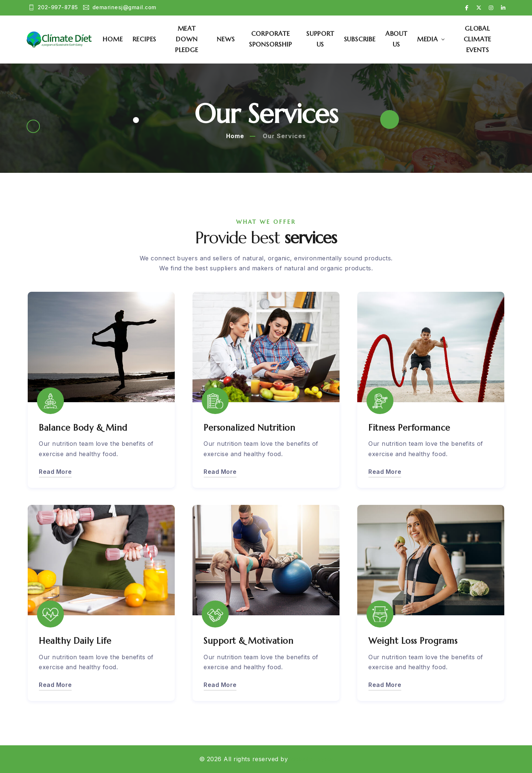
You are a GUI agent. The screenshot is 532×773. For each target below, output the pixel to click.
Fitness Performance (411, 427)
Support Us (323, 39)
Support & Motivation (250, 641)
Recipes (151, 39)
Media (430, 39)
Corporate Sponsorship (274, 39)
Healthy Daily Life (76, 641)
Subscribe (362, 39)
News (230, 39)
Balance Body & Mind (84, 427)
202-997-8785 (53, 8)
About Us (399, 39)
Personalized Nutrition (251, 427)
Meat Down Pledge (192, 39)
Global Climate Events (479, 39)
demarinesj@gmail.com (120, 8)
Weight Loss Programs (415, 641)
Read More (55, 471)
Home (119, 39)
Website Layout (312, 759)
